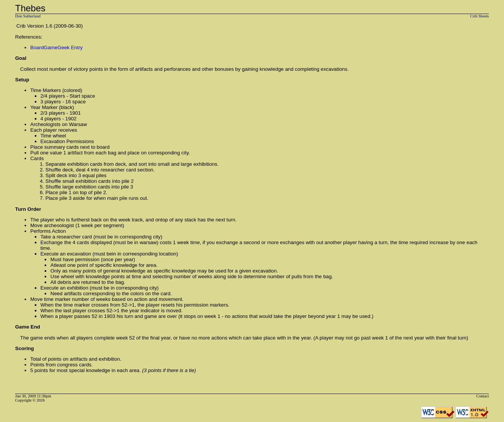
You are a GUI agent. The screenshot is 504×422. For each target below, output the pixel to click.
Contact (483, 396)
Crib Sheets (480, 16)
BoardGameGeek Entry (57, 47)
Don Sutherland (28, 16)
